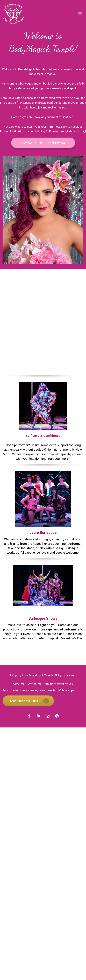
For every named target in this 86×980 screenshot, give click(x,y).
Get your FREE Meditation (43, 143)
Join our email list (29, 701)
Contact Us (34, 684)
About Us (19, 684)
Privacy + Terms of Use (59, 684)
